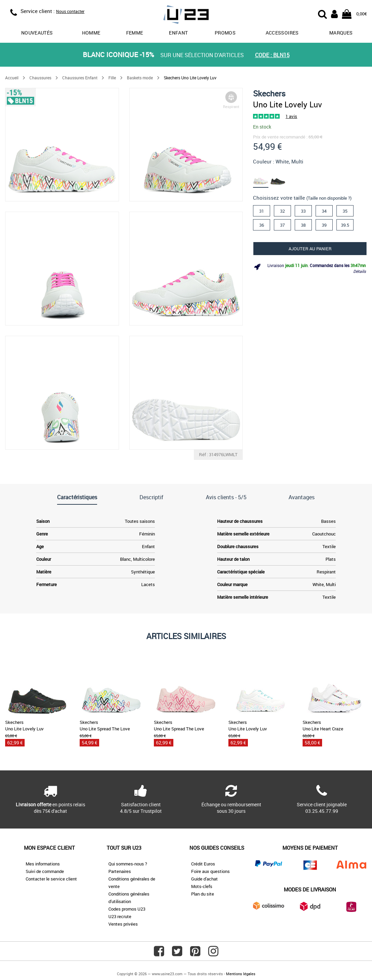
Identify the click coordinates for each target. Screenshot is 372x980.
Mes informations (43, 864)
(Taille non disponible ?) (329, 198)
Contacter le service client (51, 879)
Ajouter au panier (310, 249)
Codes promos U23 (127, 909)
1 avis (291, 116)
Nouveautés (37, 33)
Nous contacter (70, 11)
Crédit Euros (203, 864)
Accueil (12, 78)
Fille (112, 78)
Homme (91, 33)
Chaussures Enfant (80, 78)
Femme (135, 33)
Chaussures (40, 78)
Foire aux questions (210, 871)
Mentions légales (241, 974)
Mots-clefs (202, 886)
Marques (341, 33)
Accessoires (282, 33)
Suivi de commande (45, 871)
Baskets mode (140, 78)
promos (225, 33)
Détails (360, 271)
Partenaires (120, 871)
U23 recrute (120, 916)
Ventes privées (123, 924)
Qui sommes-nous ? (128, 864)
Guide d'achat (204, 879)
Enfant (178, 33)
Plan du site (203, 894)
